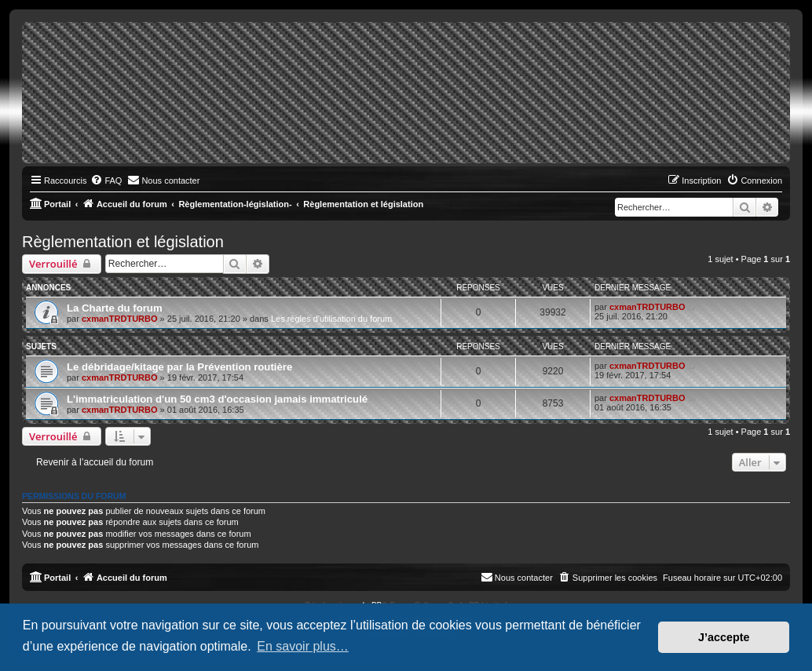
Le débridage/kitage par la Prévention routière (179, 367)
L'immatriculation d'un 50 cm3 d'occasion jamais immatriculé (217, 399)
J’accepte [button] (724, 637)
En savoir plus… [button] (303, 646)
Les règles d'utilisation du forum (331, 319)
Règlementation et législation (123, 242)
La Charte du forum (115, 308)
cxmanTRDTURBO (120, 319)
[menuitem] (106, 181)
